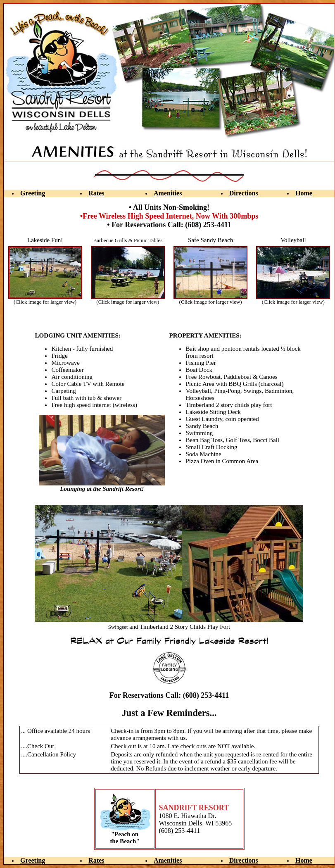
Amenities (168, 193)
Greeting (33, 193)
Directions (244, 193)
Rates (96, 193)
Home (304, 193)
